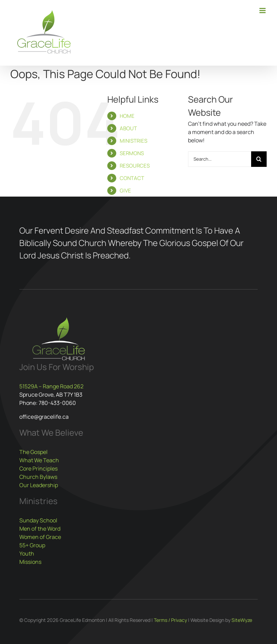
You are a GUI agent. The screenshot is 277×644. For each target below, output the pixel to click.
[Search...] (220, 159)
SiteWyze (242, 620)
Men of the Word (40, 529)
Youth (27, 553)
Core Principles (38, 468)
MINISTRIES (133, 141)
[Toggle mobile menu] (263, 11)
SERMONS (132, 153)
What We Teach (39, 460)
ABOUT (128, 128)
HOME (127, 116)
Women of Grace (40, 537)
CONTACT (132, 178)
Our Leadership (39, 485)
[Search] (259, 159)
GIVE (125, 191)
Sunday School (38, 520)
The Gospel (33, 452)
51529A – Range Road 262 (51, 386)
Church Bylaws (38, 477)
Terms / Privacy (170, 620)
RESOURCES (135, 166)
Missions (30, 562)
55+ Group (32, 545)
